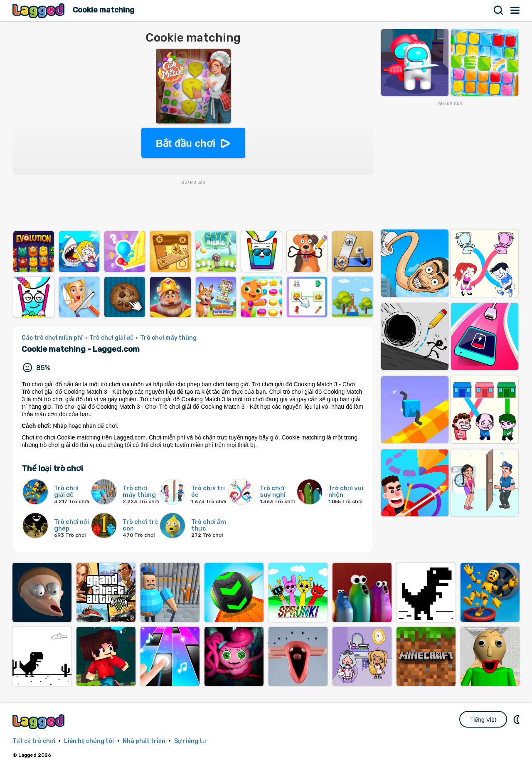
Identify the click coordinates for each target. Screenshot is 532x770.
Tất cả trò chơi (34, 741)
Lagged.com (39, 722)
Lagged (39, 11)
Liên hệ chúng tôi (89, 741)
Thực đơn (515, 10)
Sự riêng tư (190, 741)
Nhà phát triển (144, 741)
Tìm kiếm (499, 10)
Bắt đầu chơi (186, 143)
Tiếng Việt (483, 720)
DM (517, 719)
